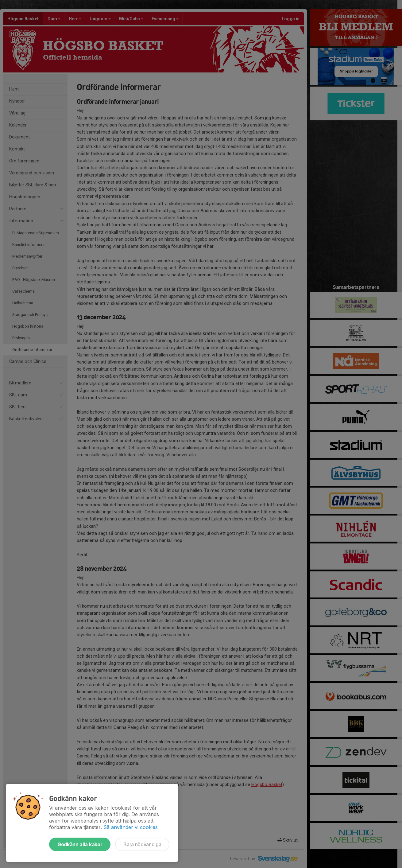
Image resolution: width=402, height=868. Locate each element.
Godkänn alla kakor (80, 844)
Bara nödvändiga (142, 844)
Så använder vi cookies (131, 827)
